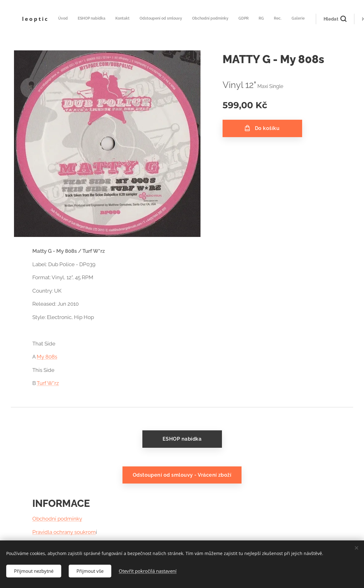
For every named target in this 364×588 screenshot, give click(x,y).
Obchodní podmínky (57, 519)
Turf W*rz (48, 383)
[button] (301, 19)
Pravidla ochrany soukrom (64, 532)
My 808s (47, 357)
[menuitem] (193, 19)
